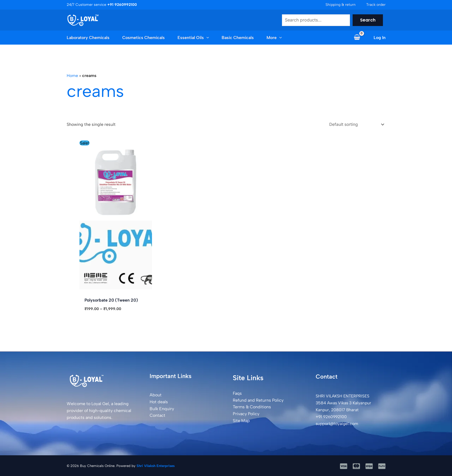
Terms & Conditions (252, 407)
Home (72, 76)
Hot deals (159, 402)
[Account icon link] (380, 38)
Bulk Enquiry (162, 408)
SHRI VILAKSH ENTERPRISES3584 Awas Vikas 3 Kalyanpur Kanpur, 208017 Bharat (344, 402)
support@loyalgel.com (338, 423)
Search (368, 20)
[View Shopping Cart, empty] (357, 38)
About (156, 395)
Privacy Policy (246, 413)
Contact (157, 415)
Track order (376, 5)
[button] (206, 38)
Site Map (241, 420)
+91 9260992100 (332, 416)
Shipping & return (341, 5)
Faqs (237, 393)
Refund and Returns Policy (258, 400)
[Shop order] (354, 124)
